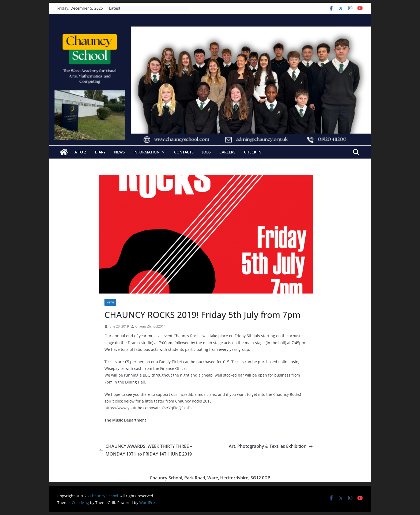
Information (147, 152)
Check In (253, 152)
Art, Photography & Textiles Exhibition (271, 446)
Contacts (184, 152)
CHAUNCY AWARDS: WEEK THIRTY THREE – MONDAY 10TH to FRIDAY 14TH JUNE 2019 (146, 450)
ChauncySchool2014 (150, 326)
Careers (227, 152)
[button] (163, 152)
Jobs (207, 152)
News (119, 152)
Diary (100, 152)
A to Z (80, 152)
